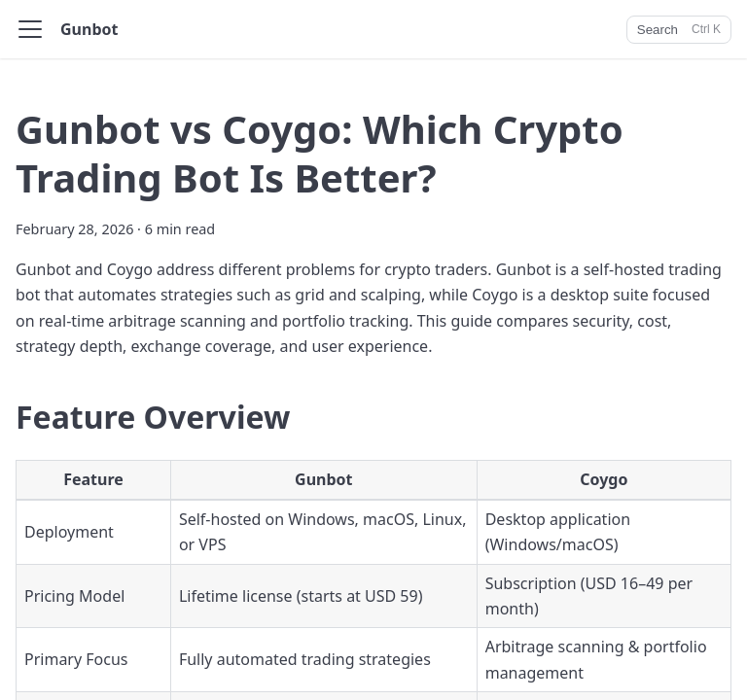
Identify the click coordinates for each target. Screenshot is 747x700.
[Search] (679, 30)
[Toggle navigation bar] (30, 29)
